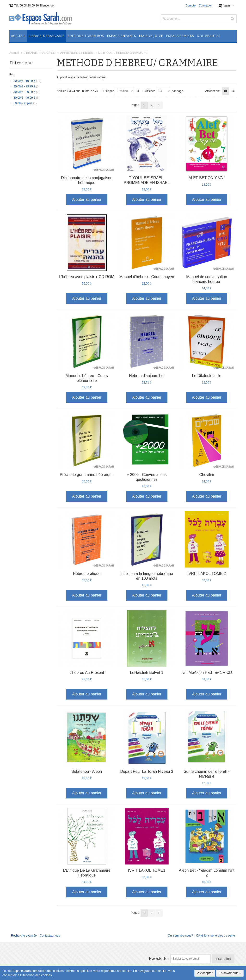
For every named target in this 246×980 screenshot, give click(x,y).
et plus (25, 103)
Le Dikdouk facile (207, 376)
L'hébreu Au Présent (87, 673)
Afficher (150, 91)
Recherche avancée (24, 936)
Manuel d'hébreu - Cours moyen (147, 277)
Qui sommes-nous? (180, 936)
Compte (191, 6)
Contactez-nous (50, 936)
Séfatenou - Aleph (87, 771)
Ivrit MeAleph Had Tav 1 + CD (207, 673)
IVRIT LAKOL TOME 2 (206, 574)
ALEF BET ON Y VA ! (207, 178)
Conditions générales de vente (215, 936)
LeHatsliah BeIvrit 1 (147, 673)
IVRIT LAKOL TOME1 (147, 870)
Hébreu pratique (87, 574)
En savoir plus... (230, 973)
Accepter (206, 973)
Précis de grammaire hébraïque (87, 475)
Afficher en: (212, 91)
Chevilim (206, 475)
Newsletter (159, 959)
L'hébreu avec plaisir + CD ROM (87, 277)
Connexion (206, 6)
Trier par (108, 91)
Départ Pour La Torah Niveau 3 (147, 771)
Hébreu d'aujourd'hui (147, 376)
